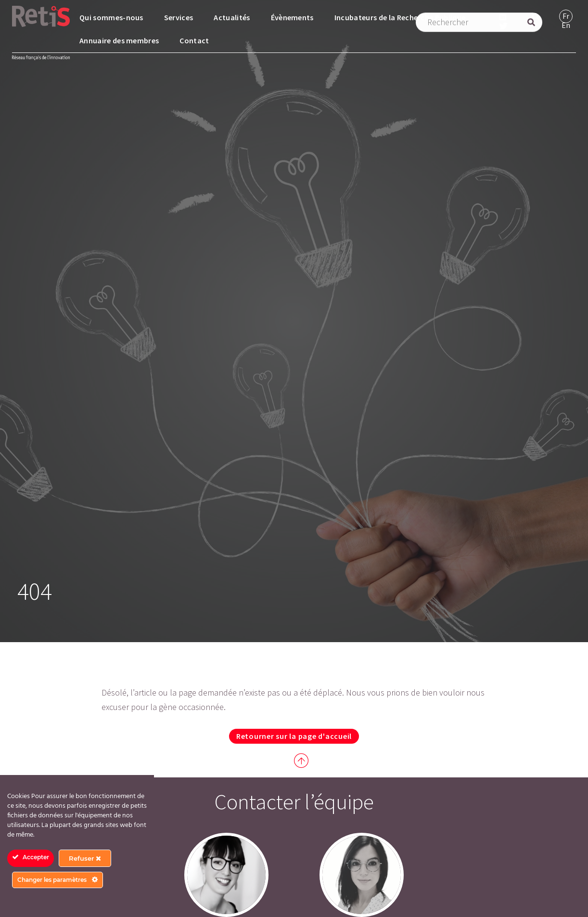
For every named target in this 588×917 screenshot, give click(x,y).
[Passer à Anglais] (566, 25)
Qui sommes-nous (111, 17)
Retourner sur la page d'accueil (294, 736)
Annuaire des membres (119, 40)
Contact (194, 40)
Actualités (232, 17)
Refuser (85, 858)
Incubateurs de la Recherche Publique (400, 17)
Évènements (292, 17)
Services (179, 17)
